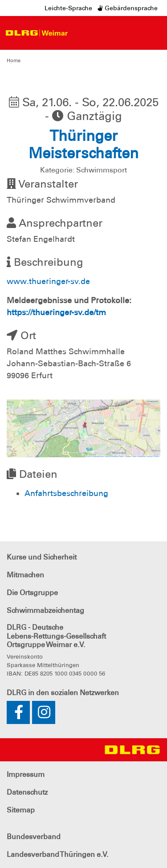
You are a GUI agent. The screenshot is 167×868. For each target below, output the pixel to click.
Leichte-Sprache (68, 8)
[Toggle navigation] (81, 33)
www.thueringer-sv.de (48, 281)
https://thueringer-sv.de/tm (56, 312)
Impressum (26, 774)
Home (14, 60)
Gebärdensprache (128, 8)
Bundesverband (34, 837)
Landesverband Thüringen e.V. (57, 854)
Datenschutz (27, 792)
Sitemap (21, 810)
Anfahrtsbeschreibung (66, 493)
